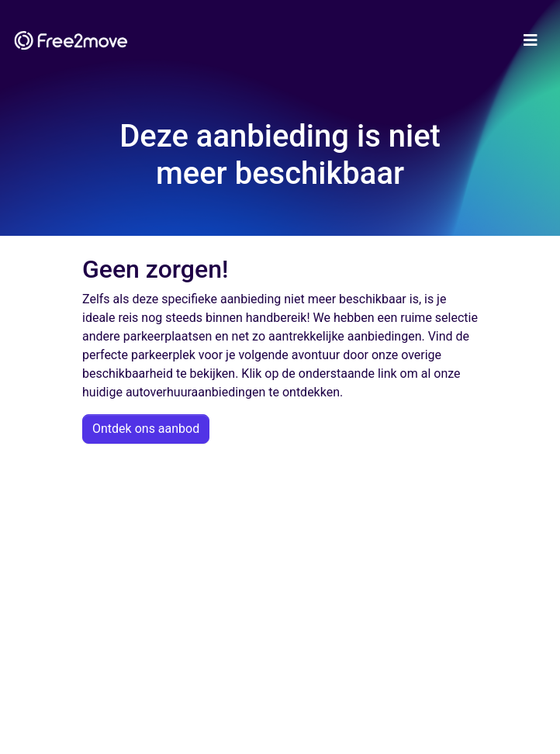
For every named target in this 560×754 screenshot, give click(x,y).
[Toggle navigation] (531, 40)
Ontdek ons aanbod (146, 429)
